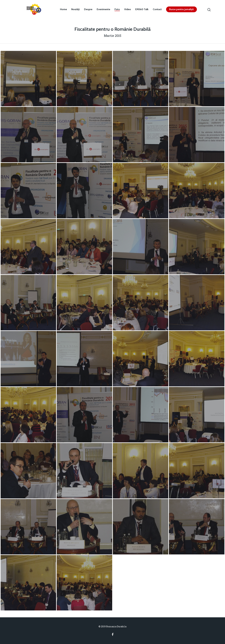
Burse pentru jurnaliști (181, 9)
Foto (117, 9)
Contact (157, 9)
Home (63, 9)
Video (128, 9)
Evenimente (103, 9)
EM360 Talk (142, 9)
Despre (88, 9)
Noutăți (75, 9)
